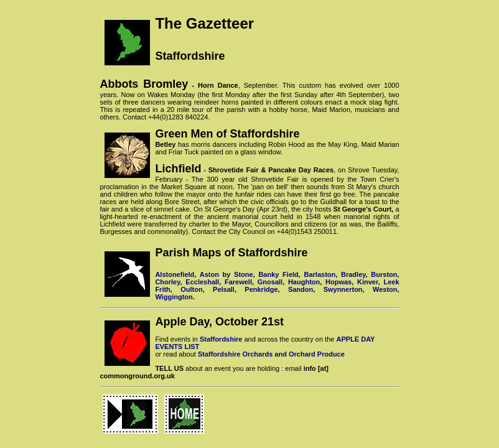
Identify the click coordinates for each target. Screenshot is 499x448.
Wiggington (174, 297)
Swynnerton (343, 289)
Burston (384, 274)
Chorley (167, 282)
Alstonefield (175, 274)
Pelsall (224, 289)
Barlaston (320, 274)
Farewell (238, 282)
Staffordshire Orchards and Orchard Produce (271, 354)
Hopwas (338, 282)
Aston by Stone (226, 274)
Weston (385, 289)
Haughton (304, 282)
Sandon (301, 289)
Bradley (353, 274)
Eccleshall (202, 282)
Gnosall (270, 282)
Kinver (368, 282)
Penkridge (261, 289)
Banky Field (278, 274)
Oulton (191, 289)
